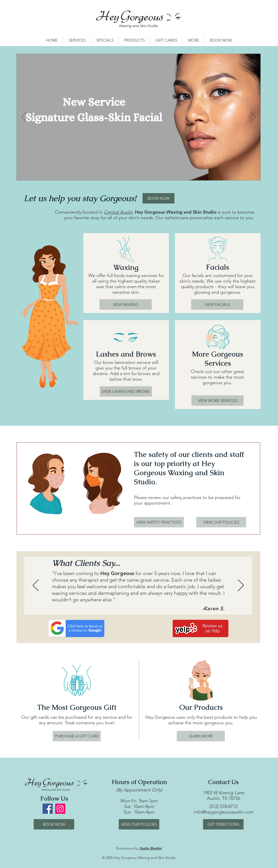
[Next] (253, 117)
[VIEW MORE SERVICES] (217, 401)
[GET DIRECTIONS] (223, 824)
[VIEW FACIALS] (217, 304)
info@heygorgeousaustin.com (223, 812)
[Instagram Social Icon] (60, 809)
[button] (77, 40)
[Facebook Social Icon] (48, 809)
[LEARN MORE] (201, 736)
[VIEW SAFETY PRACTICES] (159, 522)
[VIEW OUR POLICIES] (221, 522)
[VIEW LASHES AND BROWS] (126, 391)
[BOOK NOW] (158, 198)
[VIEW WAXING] (126, 304)
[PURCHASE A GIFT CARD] (77, 736)
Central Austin (118, 212)
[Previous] (24, 117)
